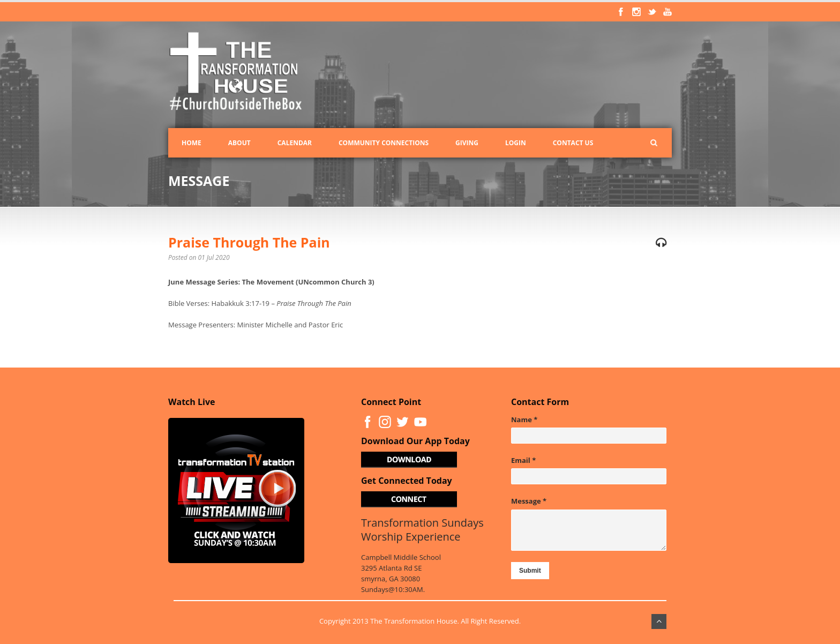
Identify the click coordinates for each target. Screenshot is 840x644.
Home (192, 143)
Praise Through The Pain (249, 242)
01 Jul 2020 (214, 257)
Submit (530, 571)
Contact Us (573, 143)
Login (516, 143)
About (239, 143)
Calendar (295, 143)
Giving (467, 143)
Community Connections (384, 143)
